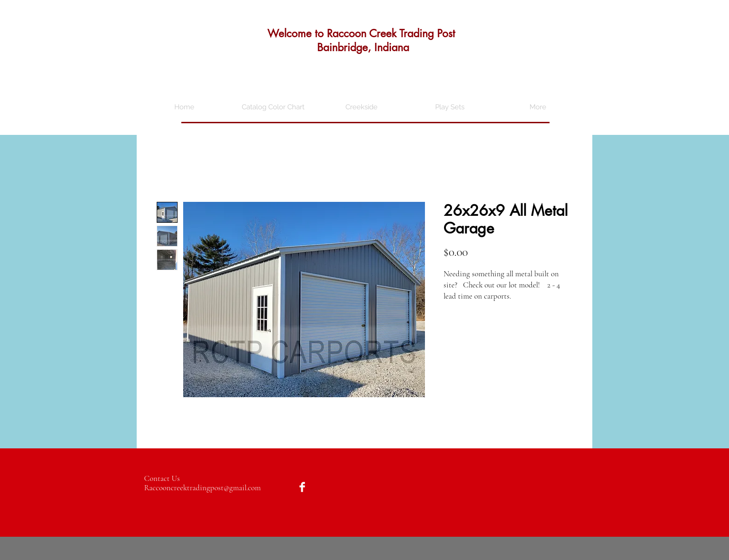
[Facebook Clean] (302, 487)
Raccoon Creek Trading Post (391, 33)
